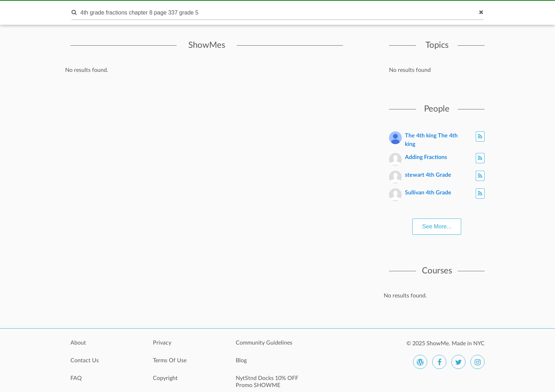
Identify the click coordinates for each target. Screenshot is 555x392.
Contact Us (85, 360)
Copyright (165, 378)
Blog (241, 360)
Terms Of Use (170, 360)
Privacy (162, 343)
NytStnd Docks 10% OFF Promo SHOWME (267, 382)
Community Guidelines (264, 343)
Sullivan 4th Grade (428, 193)
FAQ (76, 378)
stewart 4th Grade (428, 175)
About (78, 343)
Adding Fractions (426, 157)
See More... (437, 226)
